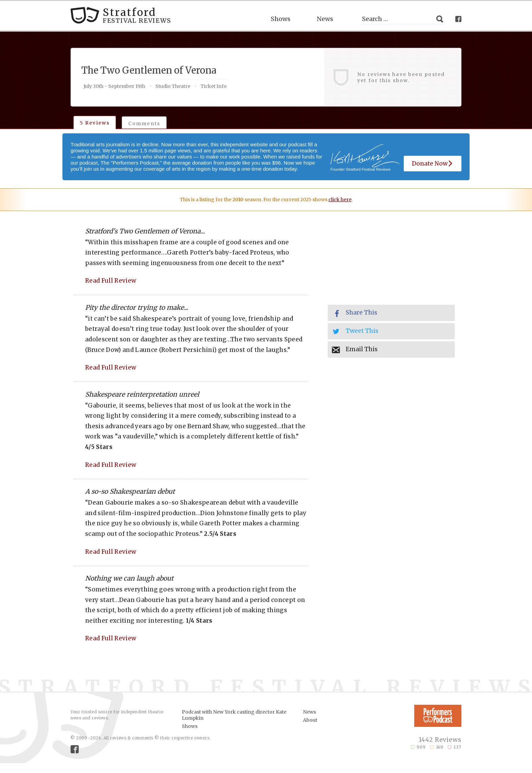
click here (340, 200)
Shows (281, 19)
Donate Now (433, 164)
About (310, 720)
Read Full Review (111, 281)
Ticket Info (214, 86)
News (325, 19)
